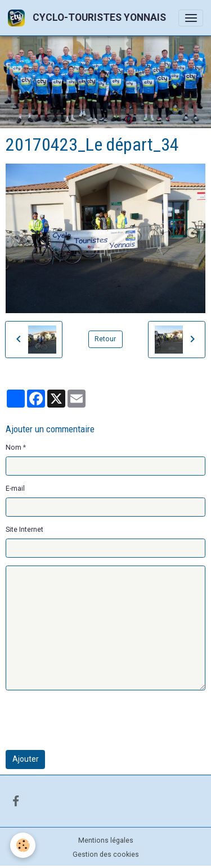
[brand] (89, 18)
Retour (105, 339)
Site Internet (24, 530)
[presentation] (91, 720)
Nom (14, 447)
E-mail (15, 489)
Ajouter (26, 759)
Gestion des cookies (106, 855)
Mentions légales (106, 840)
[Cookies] (23, 845)
